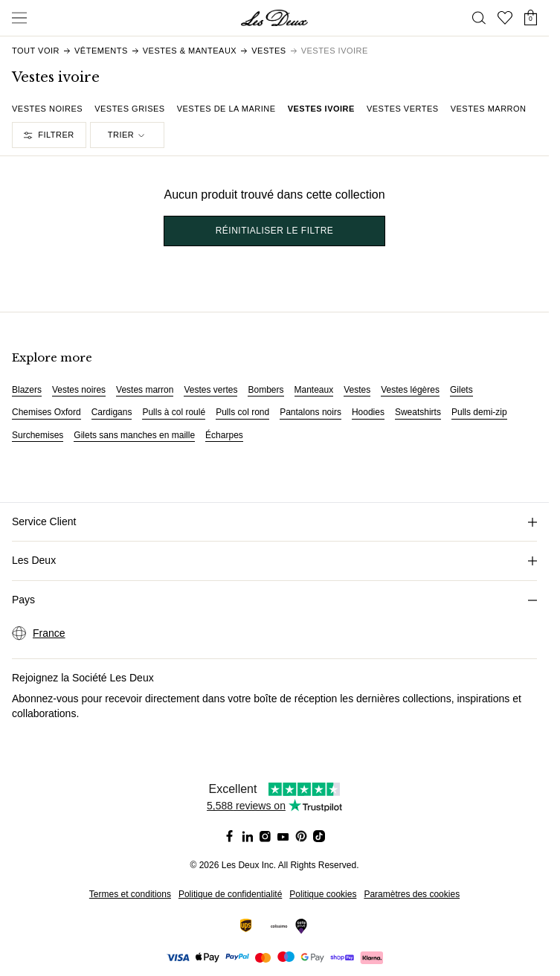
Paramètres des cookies (412, 894)
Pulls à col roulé (174, 412)
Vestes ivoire (321, 109)
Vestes (357, 390)
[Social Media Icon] (230, 836)
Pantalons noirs (310, 412)
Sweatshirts (418, 412)
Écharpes (224, 435)
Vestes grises (130, 109)
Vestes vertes (403, 109)
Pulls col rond (242, 412)
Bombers (265, 390)
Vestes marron (489, 109)
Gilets (461, 390)
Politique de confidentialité (230, 894)
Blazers (27, 390)
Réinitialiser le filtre (275, 231)
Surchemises (38, 435)
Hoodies (368, 412)
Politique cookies (323, 894)
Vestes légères (410, 390)
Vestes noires (47, 109)
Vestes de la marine (226, 109)
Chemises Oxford (46, 412)
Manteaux (314, 390)
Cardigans (112, 412)
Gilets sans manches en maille (134, 435)
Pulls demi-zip (479, 412)
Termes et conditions (130, 894)
